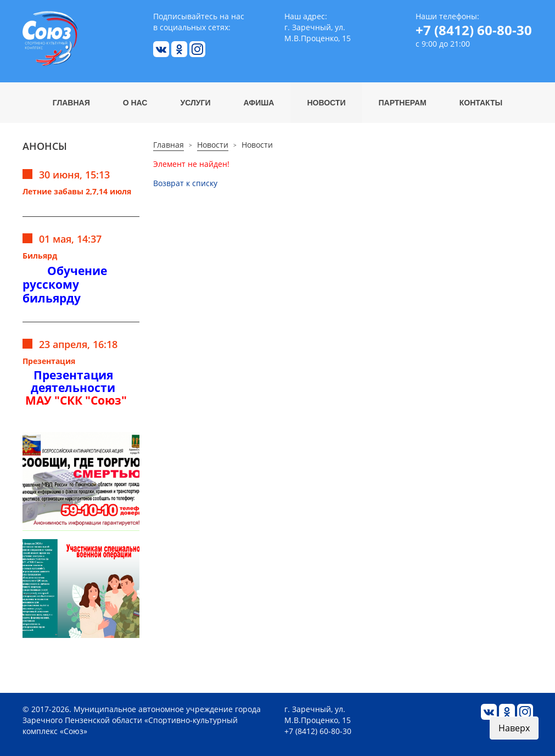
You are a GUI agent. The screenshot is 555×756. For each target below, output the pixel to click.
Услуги (195, 103)
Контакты (481, 103)
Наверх (514, 728)
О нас (135, 103)
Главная (71, 103)
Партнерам (402, 103)
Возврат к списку (185, 183)
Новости (326, 103)
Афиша (259, 103)
